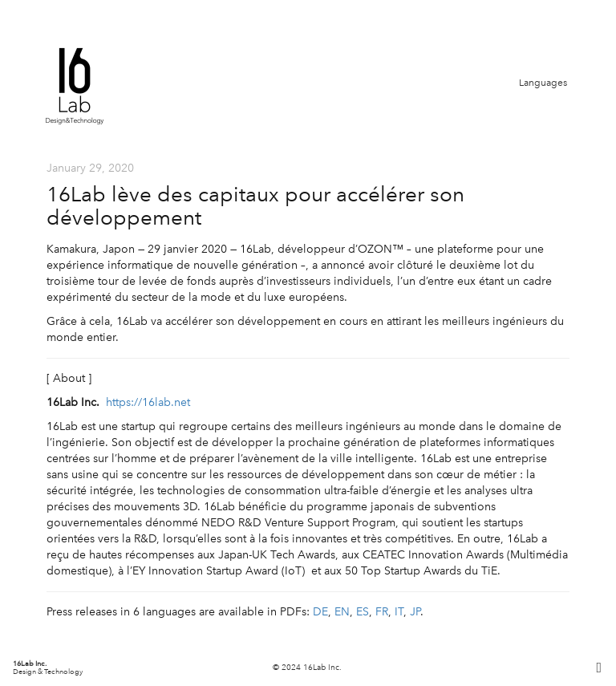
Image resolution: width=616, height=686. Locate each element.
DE (320, 612)
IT (399, 612)
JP (415, 612)
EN (342, 612)
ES (363, 612)
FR (382, 612)
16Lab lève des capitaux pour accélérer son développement (255, 206)
